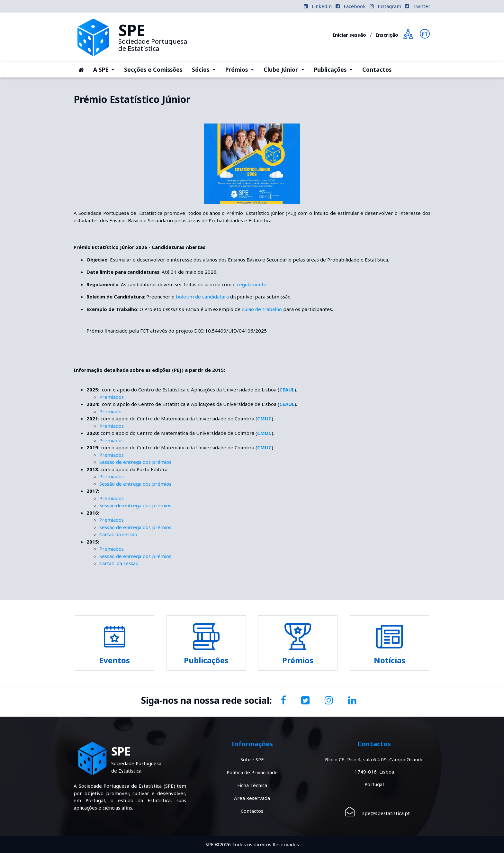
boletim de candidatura (202, 297)
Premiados (112, 397)
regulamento (252, 284)
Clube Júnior (286, 69)
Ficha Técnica (252, 785)
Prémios (242, 69)
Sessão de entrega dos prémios (135, 462)
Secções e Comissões (153, 69)
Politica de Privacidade (252, 772)
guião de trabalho (262, 309)
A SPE (106, 69)
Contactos (377, 69)
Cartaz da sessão (118, 534)
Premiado (110, 411)
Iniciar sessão (349, 35)
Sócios (206, 69)
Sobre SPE (252, 759)
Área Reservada (252, 798)
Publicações (336, 69)
